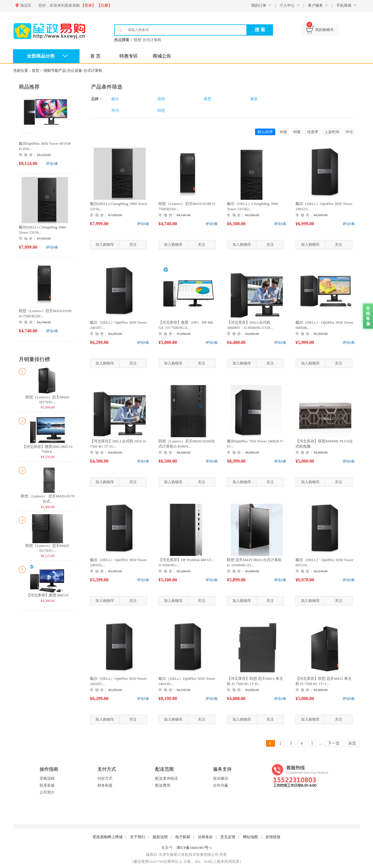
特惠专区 (129, 56)
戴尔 (115, 99)
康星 (254, 99)
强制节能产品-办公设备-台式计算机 (73, 70)
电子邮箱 (183, 837)
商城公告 (162, 56)
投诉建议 (221, 778)
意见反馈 (228, 837)
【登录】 (88, 5)
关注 (133, 245)
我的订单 (259, 5)
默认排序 (265, 132)
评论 (349, 132)
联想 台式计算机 (147, 40)
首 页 (95, 56)
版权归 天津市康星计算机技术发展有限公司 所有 (186, 855)
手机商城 (344, 5)
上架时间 (332, 132)
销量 (297, 132)
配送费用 (163, 785)
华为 (115, 110)
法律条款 (205, 837)
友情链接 (273, 837)
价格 (283, 132)
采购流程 (47, 778)
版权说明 (160, 837)
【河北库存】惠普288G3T (48, 595)
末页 (352, 743)
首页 (36, 70)
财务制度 (105, 785)
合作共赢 (221, 785)
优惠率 (313, 132)
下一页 (334, 743)
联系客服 (47, 785)
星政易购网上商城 (108, 837)
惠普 (208, 99)
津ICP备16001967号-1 (194, 848)
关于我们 (138, 837)
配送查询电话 (167, 778)
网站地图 (250, 837)
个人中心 (287, 5)
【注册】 (104, 5)
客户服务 (315, 5)
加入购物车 (105, 245)
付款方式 (105, 778)
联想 (161, 99)
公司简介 (47, 792)
